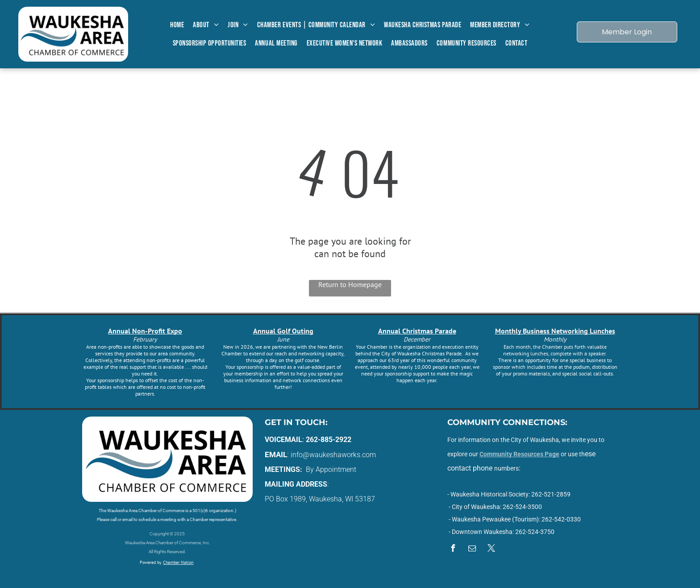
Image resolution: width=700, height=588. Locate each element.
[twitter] (492, 549)
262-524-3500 (522, 507)
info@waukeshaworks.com (333, 455)
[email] (472, 549)
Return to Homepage (350, 284)
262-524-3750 (535, 532)
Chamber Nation (178, 562)
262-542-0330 (561, 519)
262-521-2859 (551, 494)
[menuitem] (177, 25)
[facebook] (453, 549)
